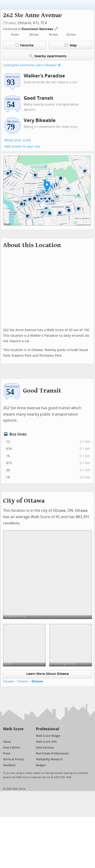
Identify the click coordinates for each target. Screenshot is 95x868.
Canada (8, 681)
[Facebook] (13, 736)
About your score (18, 140)
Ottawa (9, 23)
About (7, 742)
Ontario (23, 681)
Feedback (9, 765)
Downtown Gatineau (38, 29)
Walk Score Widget (48, 736)
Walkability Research (49, 759)
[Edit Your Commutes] (57, 28)
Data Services (45, 748)
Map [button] (70, 45)
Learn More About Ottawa (47, 674)
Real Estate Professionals (52, 753)
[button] (47, 186)
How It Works (12, 748)
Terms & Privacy (14, 759)
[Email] (20, 736)
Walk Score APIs (46, 742)
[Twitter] (6, 736)
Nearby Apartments (48, 56)
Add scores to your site (22, 147)
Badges (41, 765)
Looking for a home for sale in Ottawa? (30, 65)
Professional (47, 729)
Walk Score (13, 729)
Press (7, 753)
